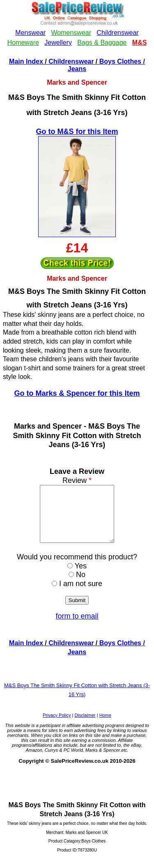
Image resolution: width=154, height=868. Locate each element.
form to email (77, 627)
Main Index (26, 61)
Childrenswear (71, 61)
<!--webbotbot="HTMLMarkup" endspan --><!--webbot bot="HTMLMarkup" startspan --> (77, 28)
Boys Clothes (120, 61)
